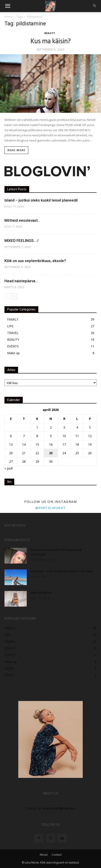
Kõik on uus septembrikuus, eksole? (35, 261)
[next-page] (14, 296)
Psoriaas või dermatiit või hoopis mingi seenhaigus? (56, 552)
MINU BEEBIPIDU (41, 593)
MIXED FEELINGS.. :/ (22, 241)
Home (8, 17)
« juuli (9, 468)
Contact (57, 855)
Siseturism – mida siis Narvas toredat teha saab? (62, 572)
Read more (16, 150)
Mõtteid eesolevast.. (22, 220)
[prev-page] (7, 296)
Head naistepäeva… (21, 281)
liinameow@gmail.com (59, 808)
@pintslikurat (50, 508)
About (44, 855)
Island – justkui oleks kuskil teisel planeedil (41, 200)
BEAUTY (50, 33)
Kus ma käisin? (51, 41)
